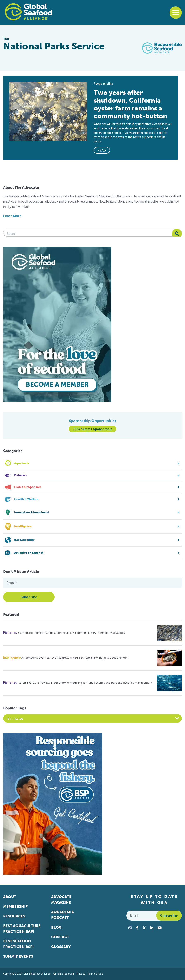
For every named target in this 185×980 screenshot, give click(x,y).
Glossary (61, 947)
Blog (56, 927)
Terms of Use (95, 974)
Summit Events (18, 956)
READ (102, 150)
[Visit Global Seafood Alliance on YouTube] (160, 928)
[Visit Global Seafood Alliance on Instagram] (130, 928)
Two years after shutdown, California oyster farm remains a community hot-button (130, 104)
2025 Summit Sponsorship (92, 429)
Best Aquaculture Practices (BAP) (22, 929)
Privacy (81, 974)
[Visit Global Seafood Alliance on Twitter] (144, 928)
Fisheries (10, 633)
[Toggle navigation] (176, 13)
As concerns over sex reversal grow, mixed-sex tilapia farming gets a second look (75, 658)
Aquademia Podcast (62, 915)
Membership (15, 906)
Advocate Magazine (61, 900)
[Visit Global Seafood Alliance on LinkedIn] (152, 928)
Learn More (12, 216)
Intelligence (12, 658)
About (10, 897)
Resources (14, 916)
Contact (60, 937)
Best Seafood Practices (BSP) (18, 944)
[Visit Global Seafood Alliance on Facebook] (137, 928)
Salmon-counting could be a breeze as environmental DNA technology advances (71, 633)
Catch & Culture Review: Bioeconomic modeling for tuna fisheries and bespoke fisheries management (85, 683)
